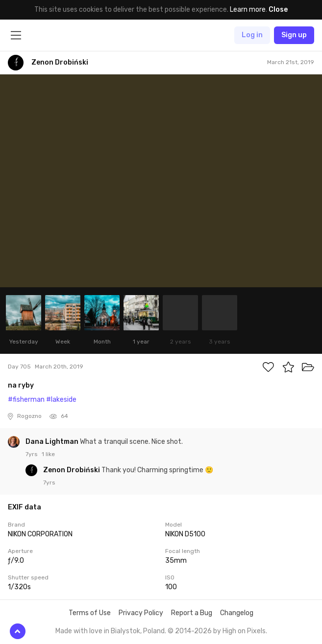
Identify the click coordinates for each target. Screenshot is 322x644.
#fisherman (26, 400)
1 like (48, 454)
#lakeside (61, 400)
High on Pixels (244, 631)
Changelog (237, 613)
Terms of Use (90, 613)
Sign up (294, 35)
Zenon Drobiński (72, 470)
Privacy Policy (141, 613)
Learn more (248, 10)
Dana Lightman (53, 442)
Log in (252, 35)
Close (278, 10)
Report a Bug (192, 613)
